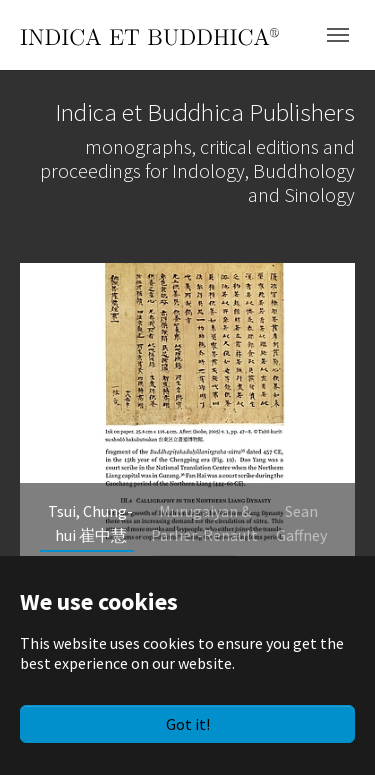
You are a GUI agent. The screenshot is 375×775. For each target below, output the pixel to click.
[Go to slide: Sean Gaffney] (301, 523)
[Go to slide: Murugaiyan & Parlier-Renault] (205, 523)
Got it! (188, 724)
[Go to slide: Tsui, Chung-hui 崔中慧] (91, 523)
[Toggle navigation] (338, 35)
